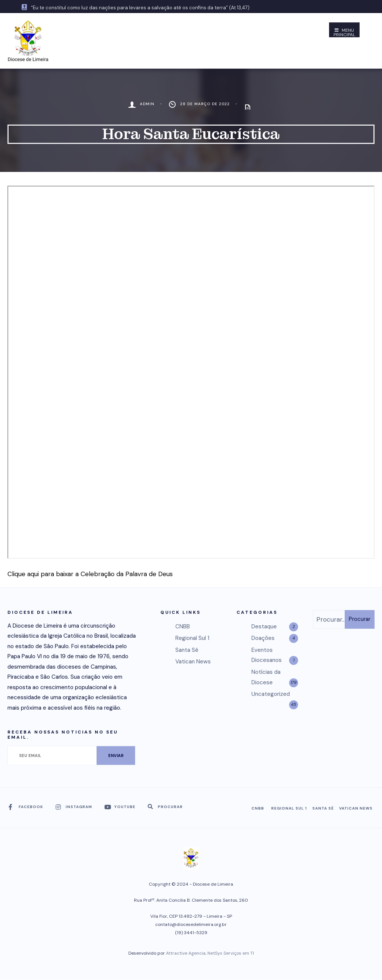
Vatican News (193, 662)
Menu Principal (344, 32)
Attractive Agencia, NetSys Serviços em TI (210, 953)
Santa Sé (187, 650)
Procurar (360, 619)
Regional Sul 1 (192, 638)
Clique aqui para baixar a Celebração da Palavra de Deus (90, 574)
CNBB (183, 626)
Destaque (264, 626)
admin (147, 104)
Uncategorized (271, 694)
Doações (263, 638)
